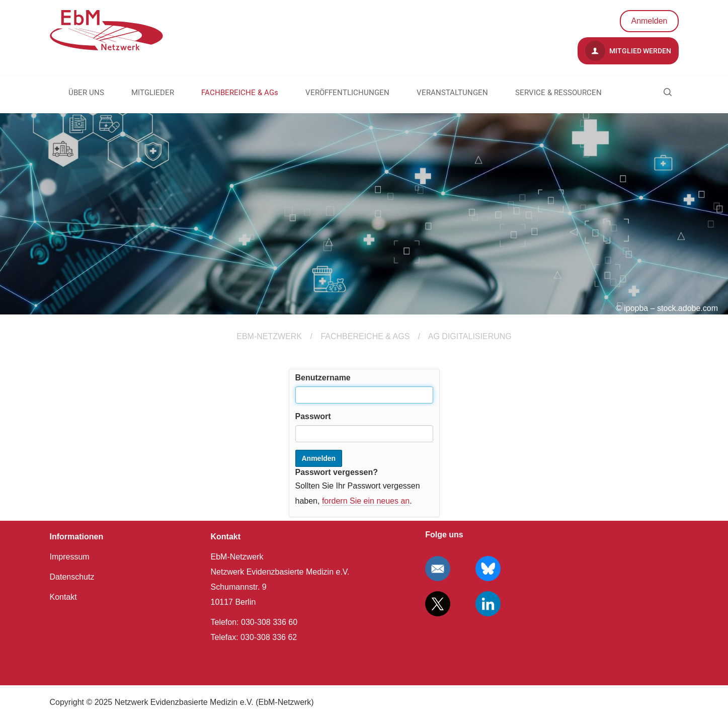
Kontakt (63, 597)
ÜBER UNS (86, 93)
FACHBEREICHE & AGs (240, 93)
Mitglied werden (628, 51)
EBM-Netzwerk (269, 336)
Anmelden (649, 21)
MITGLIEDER (153, 93)
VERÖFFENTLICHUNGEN (347, 93)
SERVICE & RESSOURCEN (558, 93)
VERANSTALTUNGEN (452, 93)
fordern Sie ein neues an (366, 501)
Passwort (313, 416)
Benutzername (323, 378)
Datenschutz (72, 577)
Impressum (70, 557)
